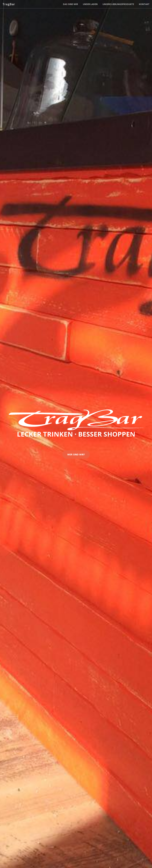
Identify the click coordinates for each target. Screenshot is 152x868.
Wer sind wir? (76, 454)
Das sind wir (70, 4)
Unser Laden (90, 4)
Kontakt (144, 4)
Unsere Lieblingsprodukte (118, 4)
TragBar (9, 4)
